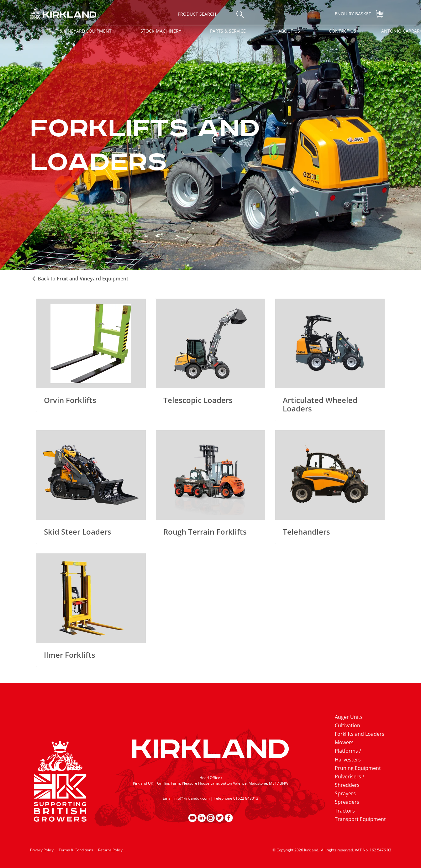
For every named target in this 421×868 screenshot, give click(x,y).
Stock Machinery (161, 31)
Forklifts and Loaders (360, 734)
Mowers (344, 742)
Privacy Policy (42, 850)
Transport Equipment (360, 819)
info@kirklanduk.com (192, 798)
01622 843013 (246, 798)
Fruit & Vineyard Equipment (79, 31)
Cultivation (347, 725)
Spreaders (347, 802)
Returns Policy (110, 850)
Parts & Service (228, 31)
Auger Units (349, 717)
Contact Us (342, 31)
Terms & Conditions (76, 850)
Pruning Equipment (358, 768)
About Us (289, 31)
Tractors (345, 811)
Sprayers (345, 793)
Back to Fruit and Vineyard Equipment (79, 279)
